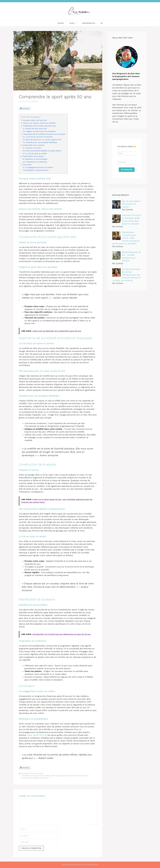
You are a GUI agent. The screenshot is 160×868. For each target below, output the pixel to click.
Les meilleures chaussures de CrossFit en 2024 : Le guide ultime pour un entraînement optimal (55, 776)
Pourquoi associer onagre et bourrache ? (35, 778)
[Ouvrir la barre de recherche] (102, 23)
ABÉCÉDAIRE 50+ (89, 23)
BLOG (75, 23)
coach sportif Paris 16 (37, 735)
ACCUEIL (61, 23)
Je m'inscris (127, 170)
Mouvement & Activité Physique (32, 773)
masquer (36, 117)
